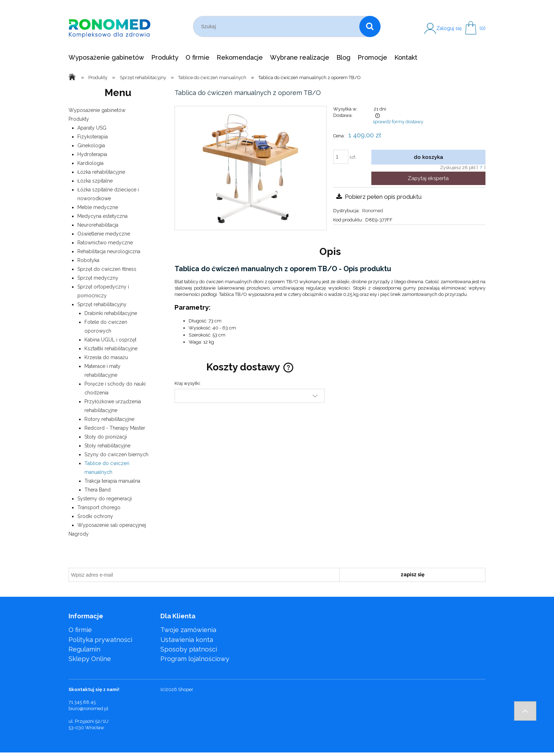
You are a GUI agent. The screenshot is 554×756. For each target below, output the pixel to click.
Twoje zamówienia (188, 630)
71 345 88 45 (82, 702)
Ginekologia (91, 145)
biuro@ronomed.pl (89, 709)
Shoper (186, 689)
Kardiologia (90, 163)
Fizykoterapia (93, 137)
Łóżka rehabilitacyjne (101, 172)
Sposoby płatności (189, 649)
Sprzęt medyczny (98, 278)
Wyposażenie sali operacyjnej (112, 525)
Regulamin (84, 649)
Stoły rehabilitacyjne (107, 446)
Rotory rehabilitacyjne (109, 419)
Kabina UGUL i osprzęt (110, 340)
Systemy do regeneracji (105, 499)
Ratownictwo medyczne (105, 243)
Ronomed (373, 211)
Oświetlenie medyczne (104, 234)
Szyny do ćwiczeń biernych (116, 454)
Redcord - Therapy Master (115, 428)
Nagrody (79, 534)
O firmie (80, 630)
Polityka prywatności (100, 640)
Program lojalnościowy (195, 659)
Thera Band (98, 490)
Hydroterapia (92, 154)
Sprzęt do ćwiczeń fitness (107, 269)
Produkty (79, 119)
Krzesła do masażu (106, 357)
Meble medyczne (98, 207)
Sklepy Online (90, 659)
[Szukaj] (370, 26)
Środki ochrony (95, 516)
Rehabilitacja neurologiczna (109, 251)
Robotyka (88, 260)
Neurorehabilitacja (98, 225)
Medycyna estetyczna (102, 216)
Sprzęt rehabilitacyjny (102, 304)
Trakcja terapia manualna (112, 481)
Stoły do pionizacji (106, 437)
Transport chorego (99, 507)
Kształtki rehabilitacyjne (111, 349)
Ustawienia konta (187, 640)
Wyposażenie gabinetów (97, 110)
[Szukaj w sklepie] (278, 26)
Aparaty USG (92, 128)
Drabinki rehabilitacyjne (111, 313)
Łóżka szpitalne (95, 181)
